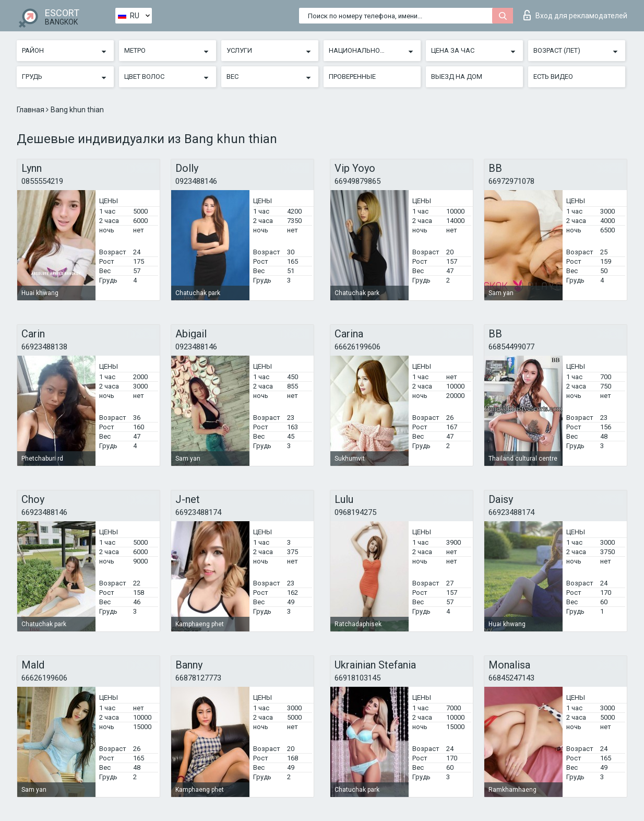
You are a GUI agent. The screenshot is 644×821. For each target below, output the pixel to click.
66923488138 (44, 347)
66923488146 (44, 512)
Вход (575, 15)
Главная (31, 110)
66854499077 (511, 347)
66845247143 (511, 678)
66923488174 (198, 512)
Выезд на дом (457, 77)
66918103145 (357, 678)
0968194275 (355, 512)
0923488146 (196, 181)
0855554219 (42, 181)
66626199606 (357, 347)
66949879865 (357, 181)
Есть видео (553, 77)
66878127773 (198, 678)
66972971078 (511, 181)
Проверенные (352, 77)
